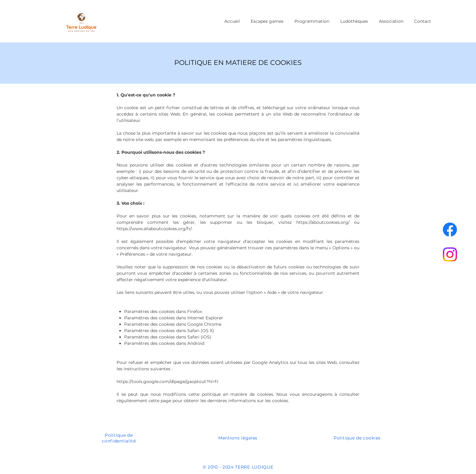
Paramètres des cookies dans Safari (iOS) (168, 337)
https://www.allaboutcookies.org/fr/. (155, 229)
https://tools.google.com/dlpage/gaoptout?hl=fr (168, 382)
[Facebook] (450, 230)
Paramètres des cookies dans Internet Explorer (174, 318)
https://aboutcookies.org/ (323, 222)
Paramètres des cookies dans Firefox (163, 311)
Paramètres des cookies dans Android (164, 343)
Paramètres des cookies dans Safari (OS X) (169, 331)
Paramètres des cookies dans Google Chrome (173, 324)
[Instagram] (450, 254)
